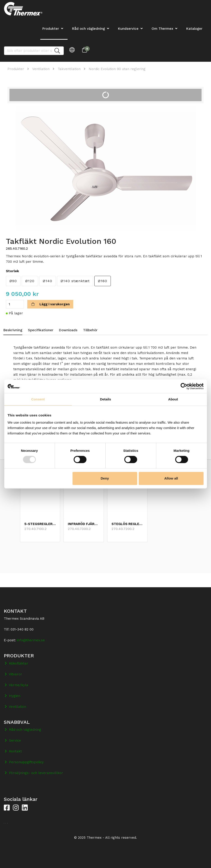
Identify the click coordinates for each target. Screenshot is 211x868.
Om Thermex (162, 29)
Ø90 (13, 281)
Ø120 (30, 281)
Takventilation (69, 69)
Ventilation (41, 69)
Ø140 (48, 281)
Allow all (171, 478)
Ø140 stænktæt (75, 281)
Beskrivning (13, 330)
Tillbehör (90, 330)
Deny (105, 478)
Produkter (16, 69)
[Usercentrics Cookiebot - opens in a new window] (184, 386)
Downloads (68, 330)
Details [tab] (105, 399)
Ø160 (103, 281)
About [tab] (173, 399)
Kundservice (128, 29)
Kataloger (194, 29)
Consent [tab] (38, 399)
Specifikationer (41, 330)
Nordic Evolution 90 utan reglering (117, 69)
